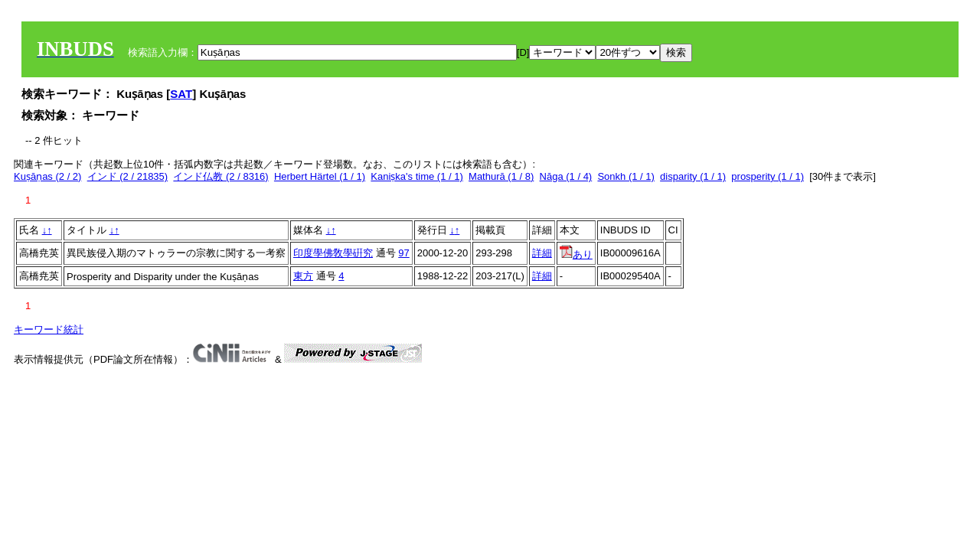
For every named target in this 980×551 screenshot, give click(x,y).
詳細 (542, 253)
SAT (181, 94)
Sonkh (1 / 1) (626, 176)
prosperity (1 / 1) (768, 176)
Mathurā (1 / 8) (501, 176)
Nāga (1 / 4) (566, 176)
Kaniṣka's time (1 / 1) (416, 176)
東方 (303, 276)
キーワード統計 (49, 329)
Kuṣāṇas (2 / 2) (47, 176)
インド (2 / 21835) (128, 176)
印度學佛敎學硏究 (333, 253)
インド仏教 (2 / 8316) (220, 176)
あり (576, 254)
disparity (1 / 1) (693, 176)
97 (403, 253)
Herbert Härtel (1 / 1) (320, 176)
